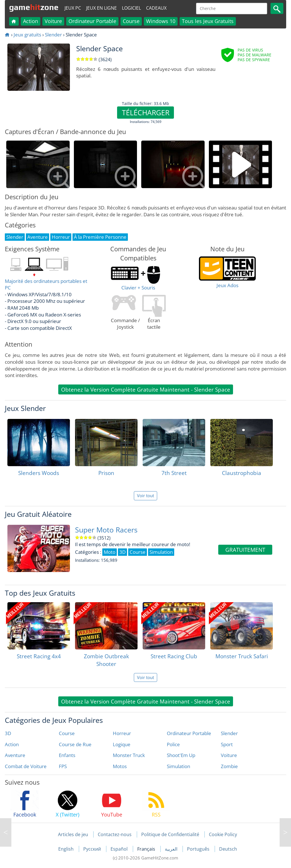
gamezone (34, 7)
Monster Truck (129, 755)
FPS (63, 766)
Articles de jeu (73, 834)
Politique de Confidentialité (170, 834)
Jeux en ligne (101, 8)
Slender (53, 35)
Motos (120, 766)
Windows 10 (161, 21)
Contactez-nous (115, 834)
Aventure (15, 755)
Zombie (229, 766)
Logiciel (131, 8)
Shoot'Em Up (181, 755)
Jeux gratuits (27, 35)
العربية (172, 849)
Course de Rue (75, 744)
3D (8, 733)
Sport (227, 744)
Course (131, 21)
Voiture (53, 21)
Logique (122, 744)
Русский (93, 849)
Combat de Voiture (26, 766)
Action (31, 21)
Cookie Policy (223, 834)
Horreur (122, 733)
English (66, 849)
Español (120, 849)
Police (173, 744)
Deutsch (228, 849)
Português (199, 849)
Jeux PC (73, 8)
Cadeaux (156, 8)
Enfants (67, 755)
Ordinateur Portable (92, 21)
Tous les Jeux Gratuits (208, 21)
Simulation (178, 766)
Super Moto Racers (106, 530)
